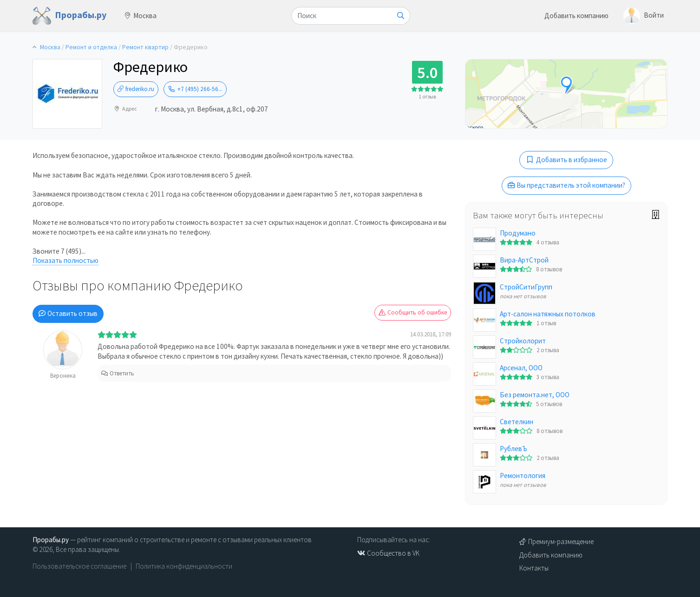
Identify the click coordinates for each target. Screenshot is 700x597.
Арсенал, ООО (521, 368)
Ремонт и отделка (91, 47)
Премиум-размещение (556, 541)
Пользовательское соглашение (79, 566)
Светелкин (517, 422)
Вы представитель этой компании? (566, 185)
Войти (644, 16)
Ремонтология (523, 476)
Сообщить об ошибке (413, 312)
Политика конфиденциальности (184, 566)
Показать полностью (65, 260)
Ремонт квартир (145, 47)
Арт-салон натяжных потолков (548, 314)
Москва (141, 16)
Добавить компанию (576, 16)
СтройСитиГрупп (526, 287)
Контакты (534, 568)
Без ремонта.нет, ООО (535, 395)
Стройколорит (523, 341)
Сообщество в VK (388, 553)
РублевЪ (514, 449)
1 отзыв (427, 96)
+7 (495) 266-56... (195, 89)
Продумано (518, 233)
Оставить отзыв (68, 313)
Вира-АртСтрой (524, 260)
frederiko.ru (136, 89)
